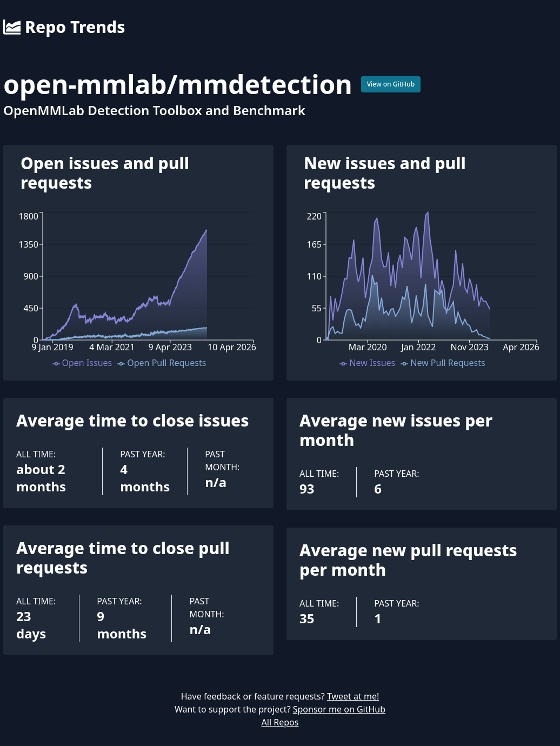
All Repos (280, 722)
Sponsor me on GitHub (339, 709)
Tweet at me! (353, 696)
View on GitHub (391, 84)
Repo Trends (64, 27)
